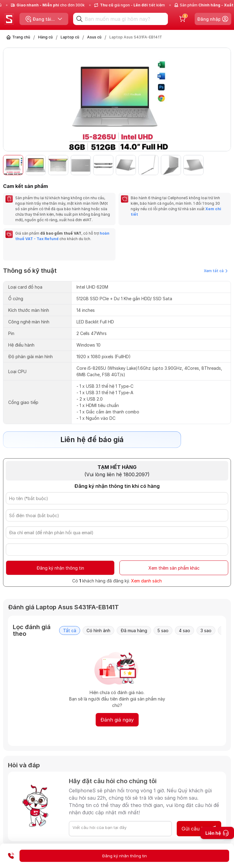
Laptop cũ (70, 37)
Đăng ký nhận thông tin (60, 568)
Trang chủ (21, 37)
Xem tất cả (216, 271)
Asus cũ (94, 37)
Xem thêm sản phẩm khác (174, 568)
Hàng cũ (45, 37)
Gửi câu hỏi (199, 829)
